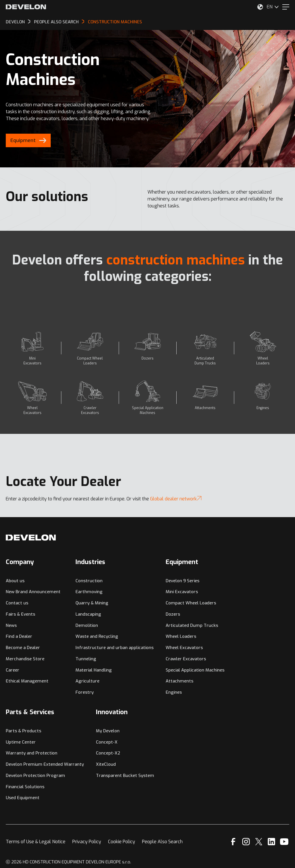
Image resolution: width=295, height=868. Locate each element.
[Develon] (26, 7)
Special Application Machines (195, 670)
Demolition (87, 625)
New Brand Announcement (33, 592)
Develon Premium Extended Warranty (45, 764)
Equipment (182, 562)
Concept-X (107, 742)
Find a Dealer (19, 636)
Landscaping (88, 614)
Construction (89, 581)
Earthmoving (89, 592)
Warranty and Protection (32, 753)
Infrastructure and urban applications (115, 648)
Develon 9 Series (183, 581)
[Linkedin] (272, 842)
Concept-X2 (108, 753)
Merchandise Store (25, 659)
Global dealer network (176, 499)
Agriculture (87, 681)
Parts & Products (23, 731)
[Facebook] (233, 842)
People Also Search (162, 842)
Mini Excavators (182, 592)
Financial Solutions (25, 787)
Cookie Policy (122, 842)
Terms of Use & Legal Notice (36, 842)
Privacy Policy (87, 842)
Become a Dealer (23, 648)
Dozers (173, 614)
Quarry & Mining (92, 603)
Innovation (112, 712)
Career (13, 670)
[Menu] (286, 7)
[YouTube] (284, 842)
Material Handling (94, 670)
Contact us (17, 603)
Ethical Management (27, 681)
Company (20, 562)
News (11, 625)
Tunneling (86, 659)
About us (15, 581)
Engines (174, 692)
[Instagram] (246, 842)
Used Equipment (23, 798)
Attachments (179, 681)
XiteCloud (106, 764)
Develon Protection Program (35, 776)
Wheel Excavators (184, 648)
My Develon (108, 731)
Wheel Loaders (181, 636)
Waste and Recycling (97, 636)
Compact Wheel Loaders (191, 603)
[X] (259, 842)
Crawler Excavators (186, 659)
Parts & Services (30, 712)
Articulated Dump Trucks (192, 625)
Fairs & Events (20, 614)
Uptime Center (21, 742)
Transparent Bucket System (125, 776)
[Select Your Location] (260, 7)
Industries (90, 562)
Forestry (85, 692)
